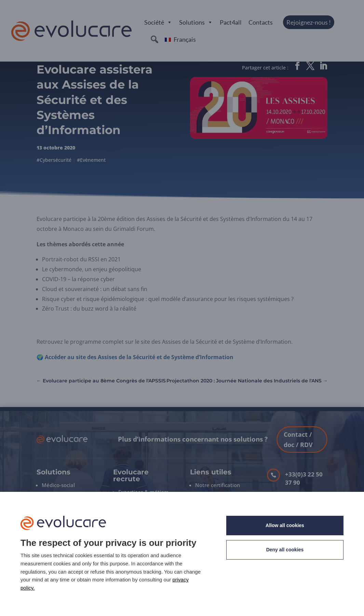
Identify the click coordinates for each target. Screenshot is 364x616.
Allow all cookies (285, 525)
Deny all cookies (285, 550)
